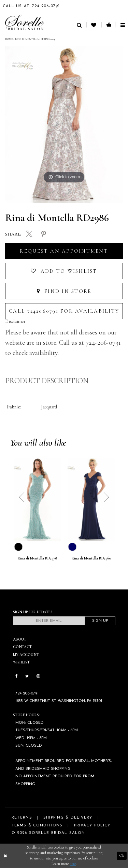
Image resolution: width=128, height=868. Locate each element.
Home (9, 39)
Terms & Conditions (37, 826)
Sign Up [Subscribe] (100, 621)
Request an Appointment (64, 251)
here (73, 864)
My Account (26, 655)
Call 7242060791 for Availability (64, 311)
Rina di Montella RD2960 (91, 558)
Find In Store (64, 291)
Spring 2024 (48, 39)
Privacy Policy (92, 826)
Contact (22, 647)
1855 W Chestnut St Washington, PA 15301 (59, 701)
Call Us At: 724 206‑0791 (31, 6)
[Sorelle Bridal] (24, 22)
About (20, 639)
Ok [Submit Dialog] (122, 856)
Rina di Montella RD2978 (37, 558)
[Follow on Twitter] (27, 676)
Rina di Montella (27, 39)
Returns (22, 818)
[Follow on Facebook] (17, 676)
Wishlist (21, 662)
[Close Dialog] (5, 856)
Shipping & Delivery (68, 818)
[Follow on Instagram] (38, 676)
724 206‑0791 (27, 694)
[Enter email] (49, 621)
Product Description (47, 381)
